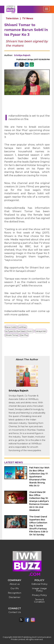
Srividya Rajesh (22, 55)
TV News (28, 18)
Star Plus (24, 335)
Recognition (15, 593)
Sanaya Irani (41, 331)
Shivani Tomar (12, 335)
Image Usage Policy (39, 590)
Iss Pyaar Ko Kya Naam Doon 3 (19, 331)
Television (12, 18)
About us (15, 584)
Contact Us (15, 612)
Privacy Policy (39, 595)
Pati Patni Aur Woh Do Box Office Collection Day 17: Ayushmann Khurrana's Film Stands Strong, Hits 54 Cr (39, 477)
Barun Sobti (11, 327)
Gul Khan (22, 327)
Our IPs (15, 588)
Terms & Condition (39, 601)
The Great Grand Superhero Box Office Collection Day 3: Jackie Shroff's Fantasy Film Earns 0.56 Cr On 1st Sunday (39, 526)
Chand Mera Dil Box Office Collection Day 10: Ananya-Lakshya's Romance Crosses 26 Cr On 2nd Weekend (39, 501)
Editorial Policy (39, 584)
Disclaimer (15, 597)
